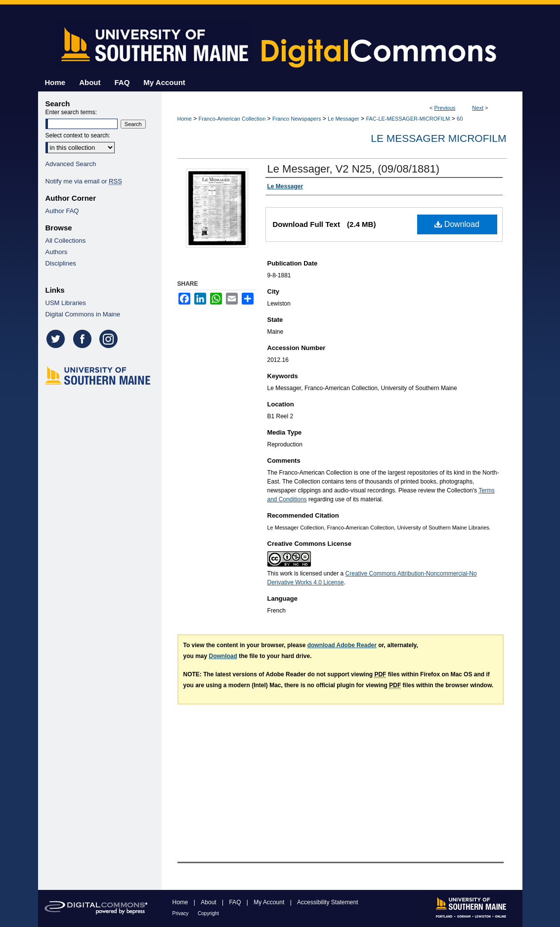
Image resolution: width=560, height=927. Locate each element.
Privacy (181, 913)
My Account (270, 902)
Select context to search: (78, 135)
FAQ (236, 902)
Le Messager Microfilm (438, 138)
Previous (445, 108)
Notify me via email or (84, 181)
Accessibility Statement (327, 902)
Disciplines (61, 263)
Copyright (208, 913)
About (209, 902)
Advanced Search (71, 164)
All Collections (66, 241)
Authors (57, 252)
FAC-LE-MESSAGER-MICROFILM (408, 119)
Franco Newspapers (297, 119)
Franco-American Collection (232, 119)
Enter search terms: (71, 112)
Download (457, 224)
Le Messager (344, 119)
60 (460, 119)
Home (185, 119)
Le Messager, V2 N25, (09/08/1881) (354, 169)
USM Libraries (66, 303)
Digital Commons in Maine (83, 314)
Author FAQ (62, 211)
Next (478, 108)
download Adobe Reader (342, 645)
